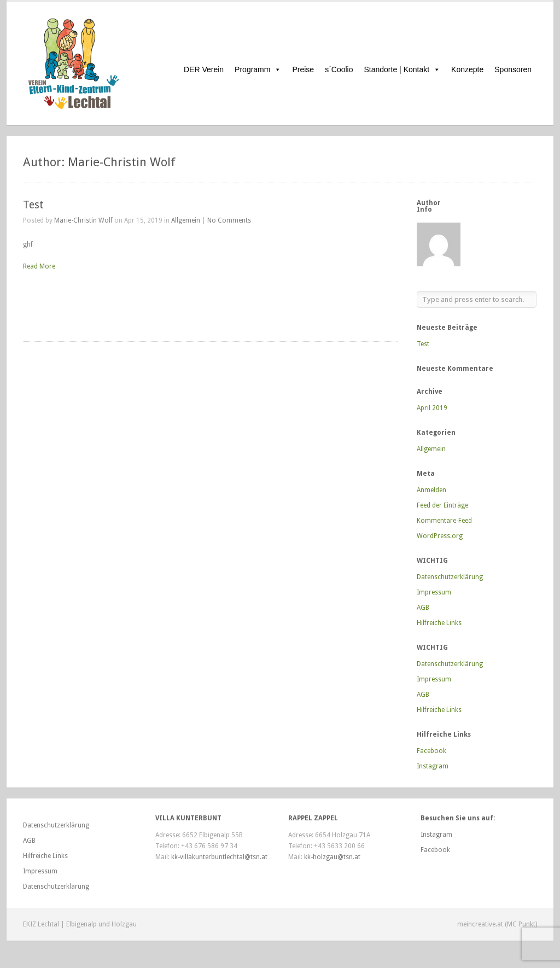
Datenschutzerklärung (450, 577)
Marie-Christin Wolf (83, 220)
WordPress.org (440, 536)
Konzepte (467, 69)
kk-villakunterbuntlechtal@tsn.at (219, 857)
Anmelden (431, 490)
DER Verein (204, 69)
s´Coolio (339, 69)
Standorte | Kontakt (402, 69)
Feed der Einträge (442, 505)
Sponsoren (513, 69)
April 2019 (432, 408)
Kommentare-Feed (444, 521)
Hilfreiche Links (439, 623)
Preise (303, 69)
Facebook (431, 751)
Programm (258, 69)
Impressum (434, 592)
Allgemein (186, 220)
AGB (423, 608)
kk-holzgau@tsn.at (332, 857)
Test (33, 205)
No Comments (229, 220)
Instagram (433, 766)
